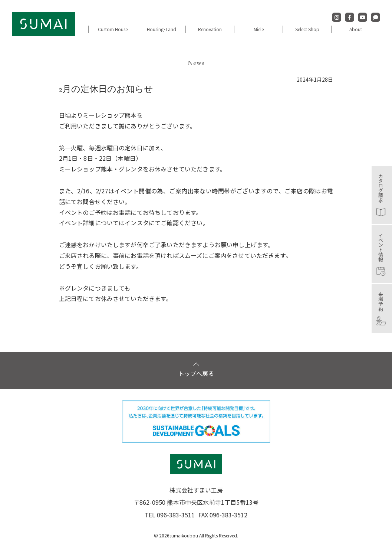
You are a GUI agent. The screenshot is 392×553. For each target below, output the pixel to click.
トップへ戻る (196, 386)
